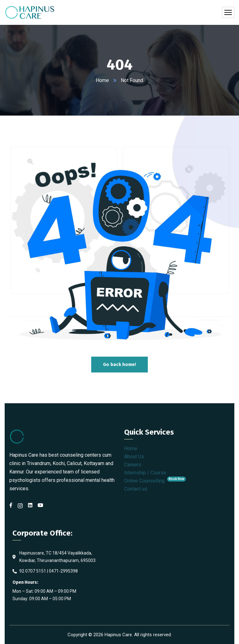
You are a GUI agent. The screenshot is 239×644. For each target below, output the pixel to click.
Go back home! (119, 364)
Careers (133, 465)
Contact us (136, 489)
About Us (134, 457)
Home (102, 80)
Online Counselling (155, 481)
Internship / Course (145, 473)
